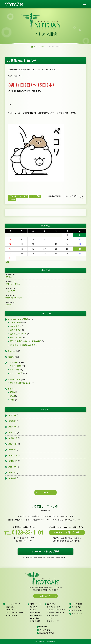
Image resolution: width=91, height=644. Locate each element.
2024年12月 (13, 455)
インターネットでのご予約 (45, 552)
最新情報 (43, 627)
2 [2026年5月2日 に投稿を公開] (80, 235)
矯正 (50, 618)
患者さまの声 (15, 330)
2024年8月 (12, 467)
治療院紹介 (15, 326)
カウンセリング (54, 607)
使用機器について (12, 610)
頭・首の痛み (34, 607)
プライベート (13, 363)
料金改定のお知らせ (14, 298)
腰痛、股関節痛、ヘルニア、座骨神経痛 (25, 341)
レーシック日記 (16, 373)
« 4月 (7, 262)
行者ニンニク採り (13, 284)
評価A (12, 392)
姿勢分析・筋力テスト (56, 613)
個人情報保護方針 (47, 633)
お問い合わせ (46, 506)
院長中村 (11, 351)
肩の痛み (33, 610)
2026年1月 (12, 433)
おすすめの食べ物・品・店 (20, 383)
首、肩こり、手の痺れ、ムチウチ (23, 345)
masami (12, 200)
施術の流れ (52, 604)
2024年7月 (12, 473)
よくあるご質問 (11, 615)
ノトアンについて (13, 604)
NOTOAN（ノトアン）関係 (18, 196)
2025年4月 (12, 450)
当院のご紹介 (11, 607)
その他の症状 (35, 621)
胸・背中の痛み (35, 613)
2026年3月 (12, 427)
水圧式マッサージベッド (57, 610)
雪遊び (8, 305)
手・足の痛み (34, 618)
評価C (12, 400)
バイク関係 (15, 370)
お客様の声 (76, 607)
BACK (46, 492)
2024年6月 (12, 478)
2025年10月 (13, 444)
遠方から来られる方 (18, 334)
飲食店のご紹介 (14, 380)
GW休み (9, 277)
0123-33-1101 (24, 533)
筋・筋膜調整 (52, 615)
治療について (36, 604)
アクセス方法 (77, 610)
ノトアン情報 (35, 196)
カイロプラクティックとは (15, 613)
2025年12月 (13, 438)
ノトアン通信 (46, 34)
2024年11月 (13, 461)
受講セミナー (15, 338)
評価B (12, 396)
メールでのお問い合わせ (66, 533)
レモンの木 (10, 291)
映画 (9, 389)
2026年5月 (12, 415)
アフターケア (53, 621)
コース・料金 (77, 604)
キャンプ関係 (15, 366)
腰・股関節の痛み (36, 615)
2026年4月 (12, 421)
